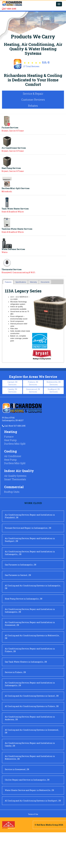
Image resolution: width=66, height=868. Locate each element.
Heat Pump (10, 440)
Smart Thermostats (15, 479)
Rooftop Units (12, 492)
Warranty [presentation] (33, 282)
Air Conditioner (13, 456)
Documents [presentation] (45, 282)
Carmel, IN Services (12, 383)
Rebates (33, 106)
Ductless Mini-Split (15, 444)
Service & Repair (33, 94)
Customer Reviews (33, 100)
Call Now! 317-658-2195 (14, 426)
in (30, 516)
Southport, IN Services (54, 390)
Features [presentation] (8, 282)
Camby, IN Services (12, 390)
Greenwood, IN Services (33, 390)
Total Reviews (31, 66)
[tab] (8, 282)
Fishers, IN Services (33, 383)
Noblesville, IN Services (54, 383)
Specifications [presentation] (21, 282)
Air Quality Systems (15, 476)
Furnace (9, 437)
